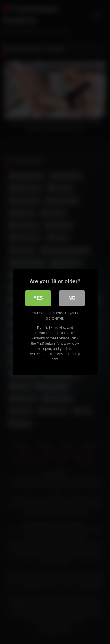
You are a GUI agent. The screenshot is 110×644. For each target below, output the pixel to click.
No (72, 298)
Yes (38, 298)
